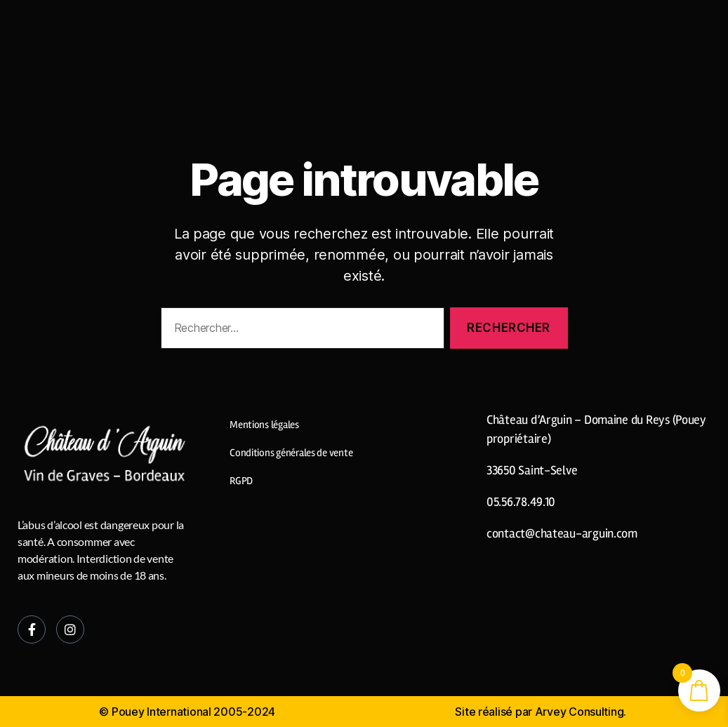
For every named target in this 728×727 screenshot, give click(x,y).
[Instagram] (70, 629)
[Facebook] (32, 629)
